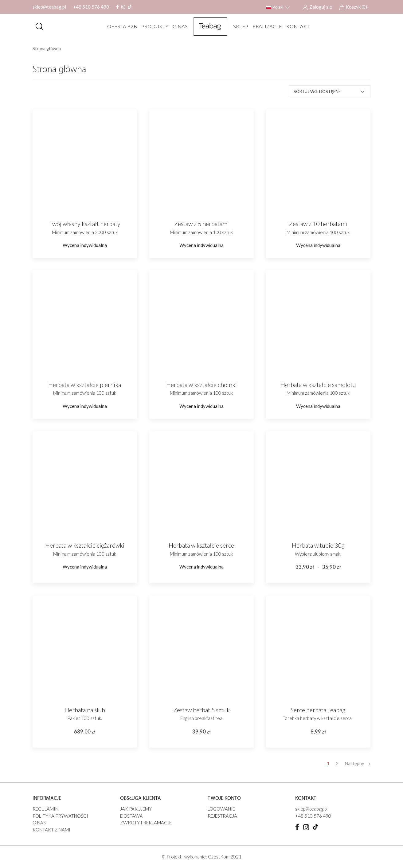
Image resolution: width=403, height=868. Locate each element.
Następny (358, 763)
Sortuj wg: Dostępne (330, 91)
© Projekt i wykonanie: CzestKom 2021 (202, 857)
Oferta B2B (120, 26)
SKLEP (239, 26)
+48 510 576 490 (91, 7)
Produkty (153, 26)
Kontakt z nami (51, 830)
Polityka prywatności (60, 816)
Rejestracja (222, 816)
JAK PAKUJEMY (136, 809)
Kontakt (296, 26)
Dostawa (131, 816)
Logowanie (221, 809)
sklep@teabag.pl (49, 7)
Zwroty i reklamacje (146, 823)
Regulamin (45, 809)
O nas (178, 26)
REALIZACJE (265, 26)
